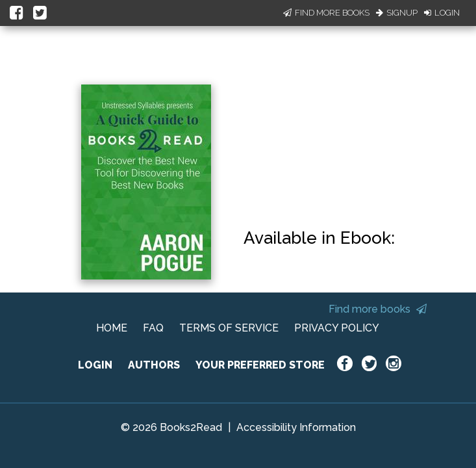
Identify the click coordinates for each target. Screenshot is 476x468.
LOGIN (95, 365)
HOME (112, 328)
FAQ (153, 328)
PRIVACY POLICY (337, 328)
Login (442, 13)
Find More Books (326, 13)
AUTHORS (154, 365)
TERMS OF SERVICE (229, 328)
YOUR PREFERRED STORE (260, 365)
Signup (397, 13)
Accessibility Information (296, 427)
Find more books (378, 309)
